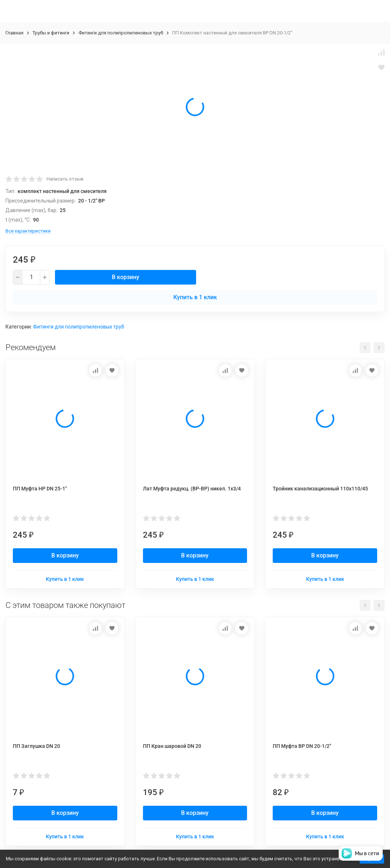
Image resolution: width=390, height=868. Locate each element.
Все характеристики (28, 231)
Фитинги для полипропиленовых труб (121, 33)
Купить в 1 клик (195, 297)
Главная (14, 33)
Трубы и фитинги (51, 33)
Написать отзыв (65, 179)
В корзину (126, 277)
